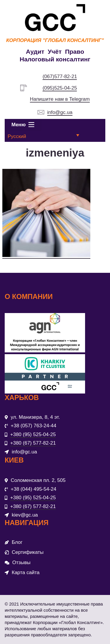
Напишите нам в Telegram (60, 99)
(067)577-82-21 (60, 76)
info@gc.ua (60, 112)
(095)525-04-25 (60, 88)
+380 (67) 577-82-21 (33, 443)
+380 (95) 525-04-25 (33, 434)
